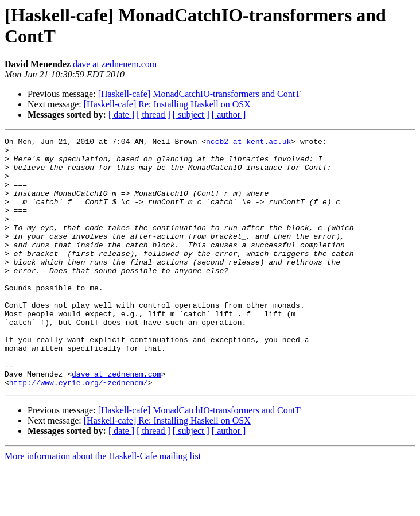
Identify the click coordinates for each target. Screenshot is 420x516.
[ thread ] (153, 115)
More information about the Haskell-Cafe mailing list (103, 506)
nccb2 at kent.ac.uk (248, 143)
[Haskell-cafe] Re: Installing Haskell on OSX (167, 104)
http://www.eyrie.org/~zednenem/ (79, 432)
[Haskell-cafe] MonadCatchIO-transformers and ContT (199, 94)
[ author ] (229, 115)
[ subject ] (191, 115)
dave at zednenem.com (115, 64)
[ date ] (121, 115)
